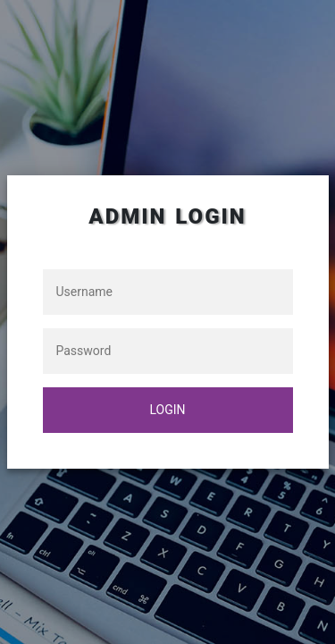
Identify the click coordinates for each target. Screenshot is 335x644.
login (167, 410)
